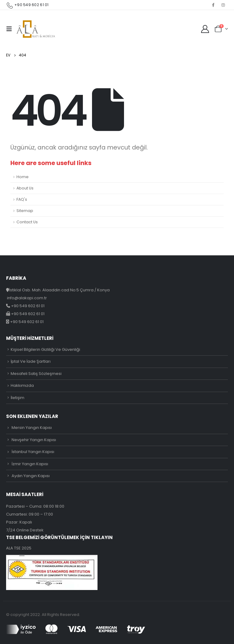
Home (23, 177)
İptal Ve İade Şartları (31, 361)
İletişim (18, 398)
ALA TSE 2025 (19, 548)
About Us (25, 188)
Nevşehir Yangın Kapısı (34, 440)
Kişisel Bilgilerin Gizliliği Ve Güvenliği (45, 349)
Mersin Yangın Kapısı (32, 428)
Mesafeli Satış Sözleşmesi (36, 374)
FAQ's (22, 199)
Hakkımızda (22, 385)
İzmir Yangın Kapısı (30, 464)
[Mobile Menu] (11, 29)
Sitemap (25, 211)
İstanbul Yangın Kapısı (33, 452)
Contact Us (27, 222)
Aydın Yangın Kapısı (31, 476)
